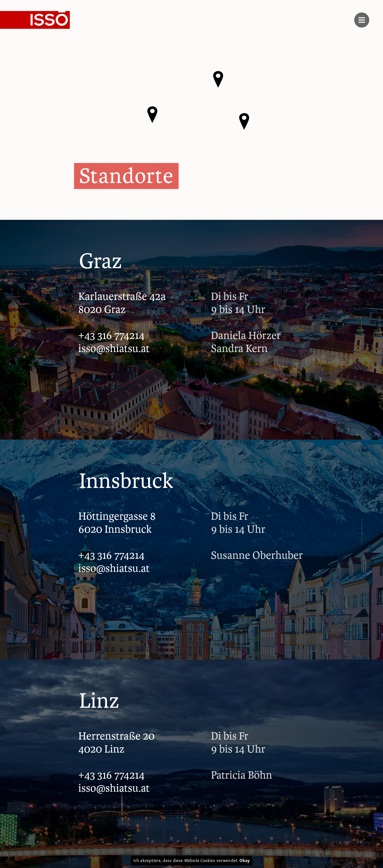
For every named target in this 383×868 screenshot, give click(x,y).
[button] (244, 121)
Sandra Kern (239, 349)
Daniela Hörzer (246, 336)
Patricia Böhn (242, 775)
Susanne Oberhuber (257, 556)
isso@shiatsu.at (114, 349)
